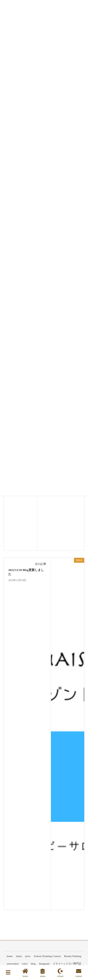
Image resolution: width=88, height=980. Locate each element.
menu (19, 956)
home (10, 956)
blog (33, 964)
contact (79, 973)
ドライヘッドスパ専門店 (67, 964)
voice (25, 964)
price (28, 956)
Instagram (44, 964)
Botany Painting (73, 956)
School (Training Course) (47, 956)
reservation (13, 964)
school (60, 973)
